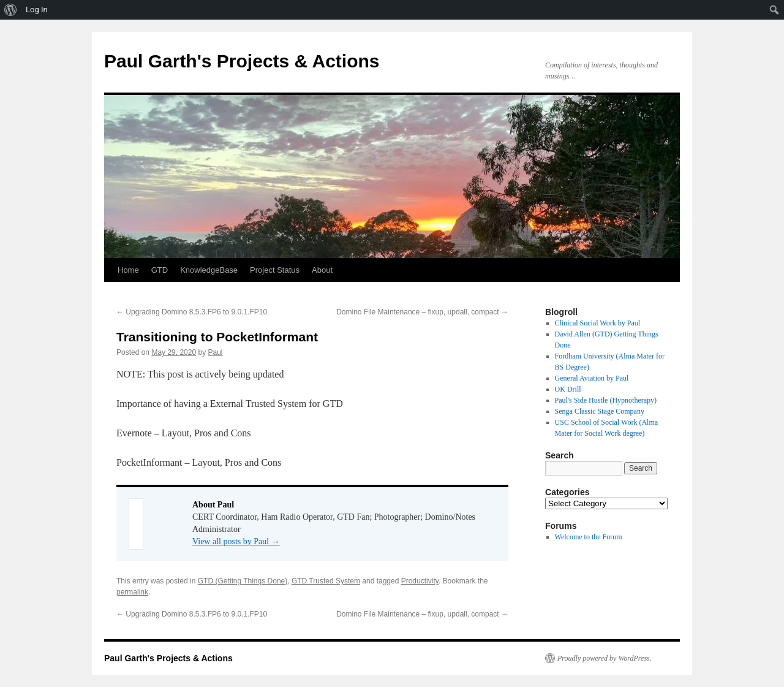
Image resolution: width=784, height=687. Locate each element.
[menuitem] (11, 10)
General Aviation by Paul (592, 378)
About (322, 270)
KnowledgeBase (209, 270)
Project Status (275, 270)
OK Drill (568, 389)
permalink (132, 592)
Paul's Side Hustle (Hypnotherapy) (606, 400)
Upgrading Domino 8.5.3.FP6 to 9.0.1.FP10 (192, 312)
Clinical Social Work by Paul (597, 323)
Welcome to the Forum (589, 537)
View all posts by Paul (236, 541)
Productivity (420, 581)
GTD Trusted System (326, 581)
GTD (160, 270)
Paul (215, 352)
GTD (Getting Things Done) (243, 581)
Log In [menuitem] (37, 9)
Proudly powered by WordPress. (605, 658)
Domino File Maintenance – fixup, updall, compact (422, 312)
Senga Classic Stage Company (600, 411)
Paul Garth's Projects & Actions (242, 61)
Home (128, 270)
